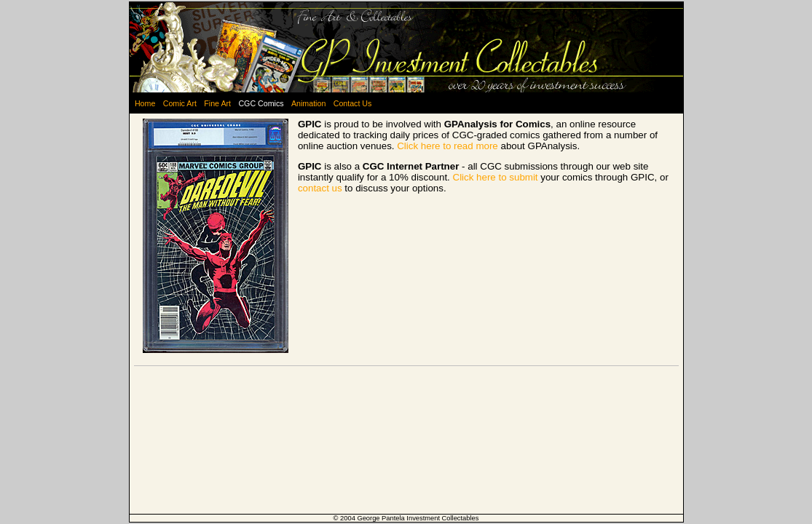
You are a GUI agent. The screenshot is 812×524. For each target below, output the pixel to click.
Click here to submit (496, 177)
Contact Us (353, 103)
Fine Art (217, 103)
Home (145, 103)
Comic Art (180, 103)
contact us (320, 188)
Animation (308, 103)
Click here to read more (448, 146)
